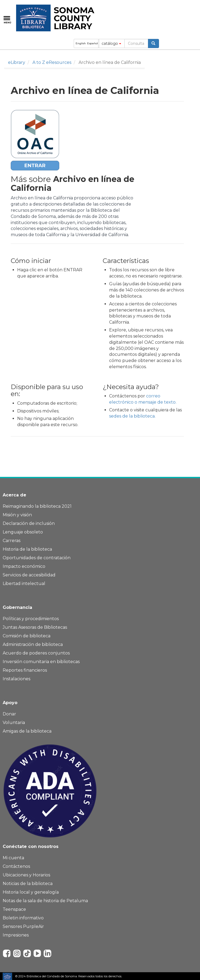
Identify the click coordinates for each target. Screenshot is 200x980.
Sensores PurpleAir (23, 926)
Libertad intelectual (24, 584)
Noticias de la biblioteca (28, 884)
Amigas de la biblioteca (27, 731)
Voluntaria (14, 723)
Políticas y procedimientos (31, 619)
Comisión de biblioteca (27, 636)
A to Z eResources (52, 62)
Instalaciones (16, 679)
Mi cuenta (13, 858)
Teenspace (14, 909)
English (81, 43)
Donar (9, 714)
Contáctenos (16, 866)
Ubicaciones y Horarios (26, 875)
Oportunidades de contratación (37, 558)
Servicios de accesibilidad (29, 575)
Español (92, 43)
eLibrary (17, 62)
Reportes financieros (25, 670)
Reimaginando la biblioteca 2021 (37, 506)
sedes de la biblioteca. (132, 416)
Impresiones (16, 935)
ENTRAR (35, 166)
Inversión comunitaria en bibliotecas (41, 662)
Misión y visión (17, 515)
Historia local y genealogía (31, 892)
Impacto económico (24, 566)
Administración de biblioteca (33, 644)
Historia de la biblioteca (27, 549)
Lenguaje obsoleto (23, 532)
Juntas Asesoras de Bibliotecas (35, 627)
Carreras (12, 541)
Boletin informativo (23, 918)
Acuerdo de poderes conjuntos (36, 653)
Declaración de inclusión (29, 523)
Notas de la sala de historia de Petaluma (45, 901)
